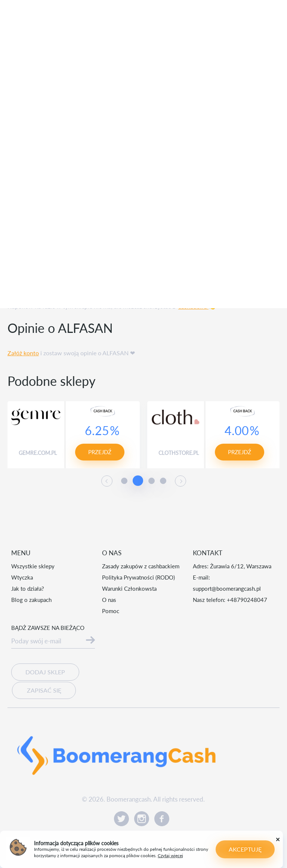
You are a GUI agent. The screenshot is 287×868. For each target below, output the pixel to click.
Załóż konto (23, 353)
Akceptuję (245, 849)
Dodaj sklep (45, 672)
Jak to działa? (28, 588)
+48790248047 (247, 600)
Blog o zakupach (31, 600)
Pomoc (111, 611)
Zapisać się (44, 689)
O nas (109, 600)
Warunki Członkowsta (129, 588)
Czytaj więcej (170, 855)
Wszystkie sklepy (33, 566)
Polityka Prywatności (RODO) (138, 577)
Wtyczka (22, 577)
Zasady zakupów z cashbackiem (141, 566)
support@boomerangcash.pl (227, 588)
